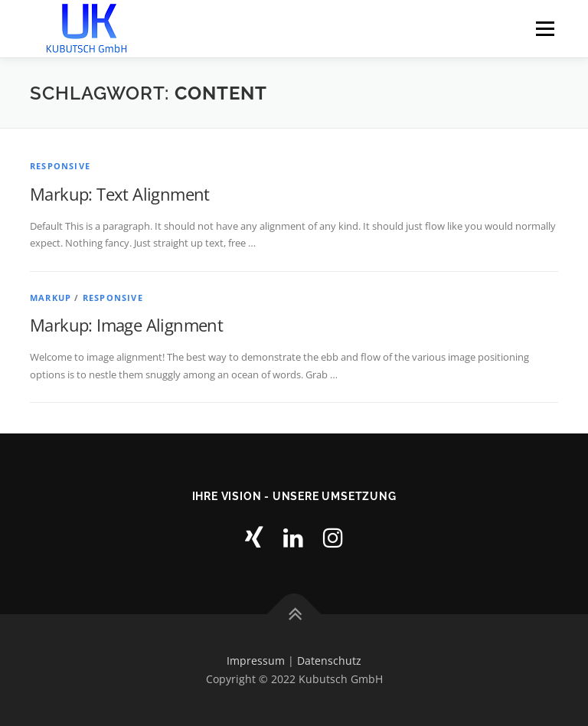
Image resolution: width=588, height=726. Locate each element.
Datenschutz (329, 661)
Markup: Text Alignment (120, 194)
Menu (545, 28)
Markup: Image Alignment (126, 325)
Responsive (60, 166)
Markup (51, 298)
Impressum (256, 661)
